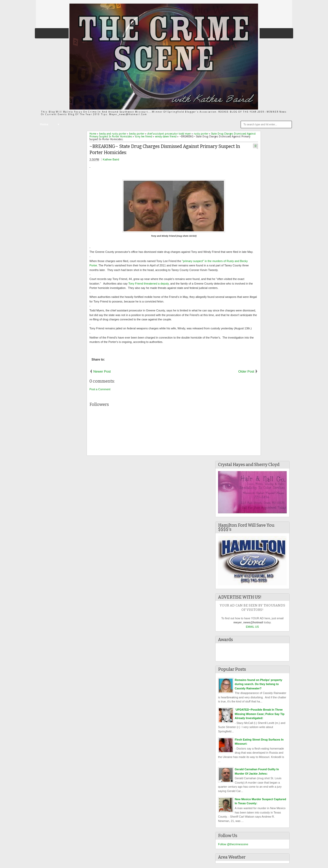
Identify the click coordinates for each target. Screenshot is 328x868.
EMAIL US (253, 627)
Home (44, 124)
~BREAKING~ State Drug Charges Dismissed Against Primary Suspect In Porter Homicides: (165, 150)
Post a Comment (100, 389)
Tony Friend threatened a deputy (149, 284)
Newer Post (102, 371)
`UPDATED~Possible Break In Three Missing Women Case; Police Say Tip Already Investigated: (260, 714)
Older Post (246, 371)
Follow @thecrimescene (233, 844)
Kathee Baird (111, 159)
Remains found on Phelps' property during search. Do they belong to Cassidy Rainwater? (258, 684)
